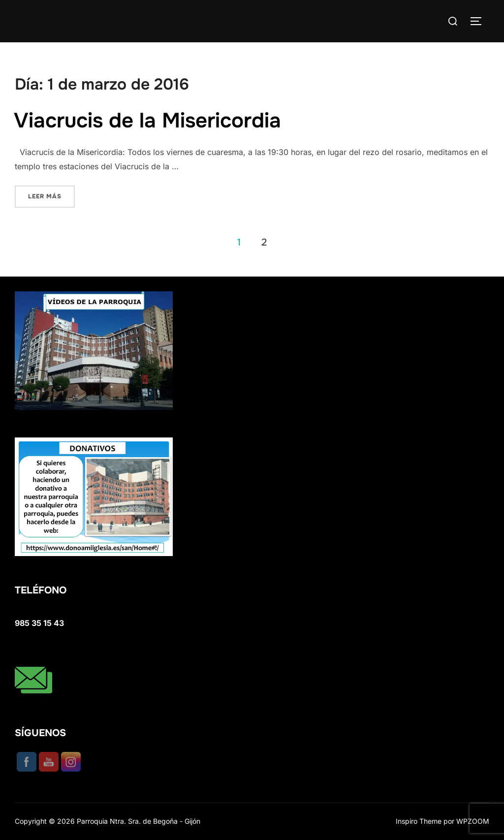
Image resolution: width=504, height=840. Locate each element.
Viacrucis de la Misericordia (147, 121)
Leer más (51, 196)
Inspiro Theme (419, 821)
